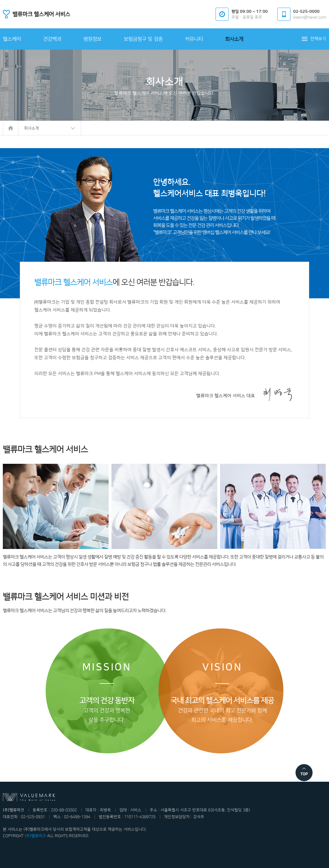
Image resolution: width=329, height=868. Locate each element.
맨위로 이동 (304, 773)
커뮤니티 (194, 39)
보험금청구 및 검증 (143, 39)
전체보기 (318, 39)
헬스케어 (12, 39)
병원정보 (92, 39)
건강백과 (52, 39)
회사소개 (234, 39)
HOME (10, 128)
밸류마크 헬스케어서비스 (37, 14)
